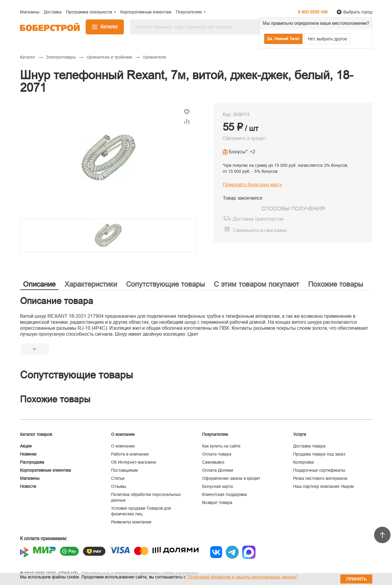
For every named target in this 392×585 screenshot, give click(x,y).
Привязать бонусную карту (252, 185)
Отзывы (119, 486)
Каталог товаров (36, 434)
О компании (123, 446)
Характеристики (91, 284)
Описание (39, 284)
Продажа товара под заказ (319, 454)
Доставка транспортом (258, 219)
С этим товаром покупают (256, 284)
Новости (28, 486)
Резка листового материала (320, 478)
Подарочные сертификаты (319, 470)
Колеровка (303, 462)
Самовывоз (213, 462)
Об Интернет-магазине (134, 462)
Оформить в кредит (244, 138)
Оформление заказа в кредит (231, 478)
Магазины (30, 478)
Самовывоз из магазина (260, 230)
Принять (356, 579)
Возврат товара (217, 502)
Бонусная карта (217, 486)
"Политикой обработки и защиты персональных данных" (242, 577)
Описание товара (57, 301)
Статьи (118, 478)
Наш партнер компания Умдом (323, 486)
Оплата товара (217, 454)
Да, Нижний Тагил (283, 39)
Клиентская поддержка (225, 494)
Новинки (28, 454)
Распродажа (32, 462)
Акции (26, 446)
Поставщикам (124, 470)
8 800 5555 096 (313, 12)
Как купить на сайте (221, 446)
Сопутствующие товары (165, 284)
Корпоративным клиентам (46, 470)
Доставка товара (309, 446)
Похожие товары (336, 284)
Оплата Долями (218, 470)
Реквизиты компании (131, 522)
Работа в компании (130, 454)
